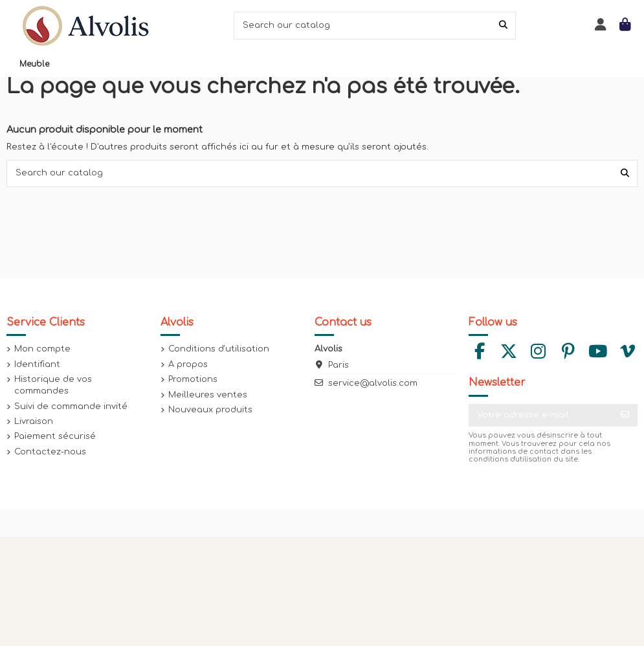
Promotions (193, 379)
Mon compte (42, 349)
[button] (34, 64)
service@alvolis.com (373, 383)
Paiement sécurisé (55, 436)
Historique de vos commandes (53, 385)
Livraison (34, 421)
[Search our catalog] (503, 25)
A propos (188, 364)
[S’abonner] (625, 415)
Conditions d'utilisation (219, 349)
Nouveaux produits (210, 410)
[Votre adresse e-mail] (541, 415)
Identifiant (37, 364)
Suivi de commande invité (71, 407)
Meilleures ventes (208, 395)
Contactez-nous (50, 452)
